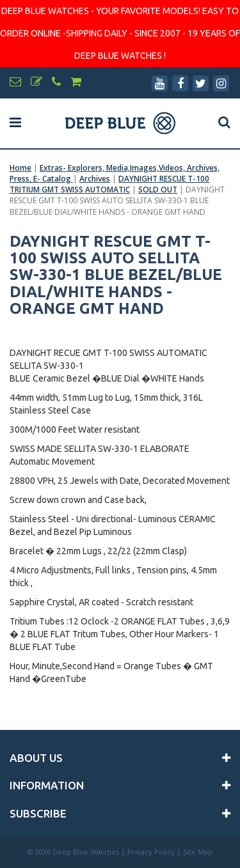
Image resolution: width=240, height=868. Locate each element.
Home (20, 168)
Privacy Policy (151, 852)
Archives (95, 179)
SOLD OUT (158, 190)
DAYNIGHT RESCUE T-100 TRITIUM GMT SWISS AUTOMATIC (109, 184)
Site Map (198, 852)
